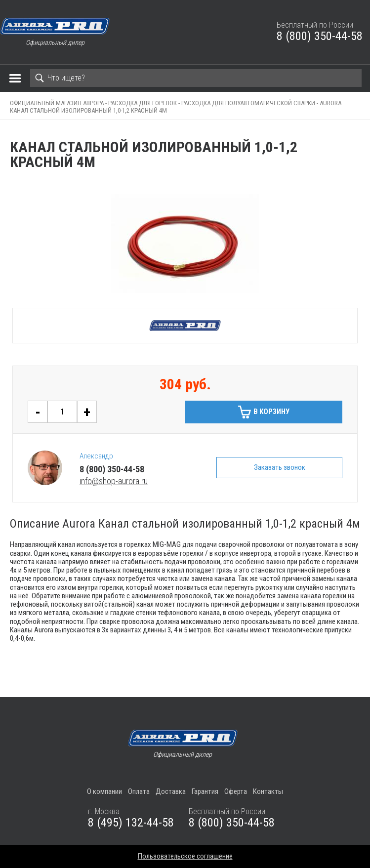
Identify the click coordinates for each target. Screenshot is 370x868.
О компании (104, 791)
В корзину (271, 412)
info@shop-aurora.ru (114, 481)
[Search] (196, 78)
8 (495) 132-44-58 (131, 823)
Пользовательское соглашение (185, 856)
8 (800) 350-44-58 (320, 36)
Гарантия (205, 791)
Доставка (171, 791)
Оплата (139, 791)
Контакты (268, 791)
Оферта (236, 791)
